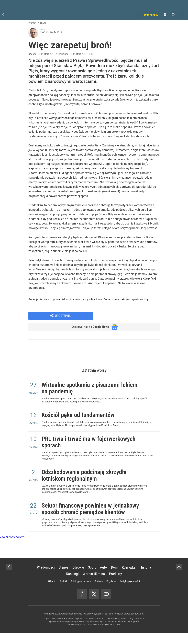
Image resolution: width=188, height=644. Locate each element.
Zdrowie (78, 578)
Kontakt (63, 592)
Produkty (115, 585)
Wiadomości (46, 578)
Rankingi (72, 585)
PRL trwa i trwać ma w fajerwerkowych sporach (95, 439)
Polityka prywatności (130, 592)
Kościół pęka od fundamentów (83, 409)
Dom (114, 578)
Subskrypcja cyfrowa (81, 592)
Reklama (99, 592)
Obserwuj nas (89, 317)
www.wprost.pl (99, 635)
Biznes (64, 578)
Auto (103, 578)
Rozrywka (129, 578)
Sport (92, 578)
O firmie (52, 592)
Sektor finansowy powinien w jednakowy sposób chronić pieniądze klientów (81, 514)
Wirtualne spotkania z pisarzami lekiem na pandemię (86, 380)
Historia (145, 578)
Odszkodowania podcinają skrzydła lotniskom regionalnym (90, 475)
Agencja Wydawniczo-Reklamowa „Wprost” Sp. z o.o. (87, 624)
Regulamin (111, 592)
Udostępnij (131, 306)
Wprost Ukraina (94, 585)
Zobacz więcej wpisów (12, 547)
